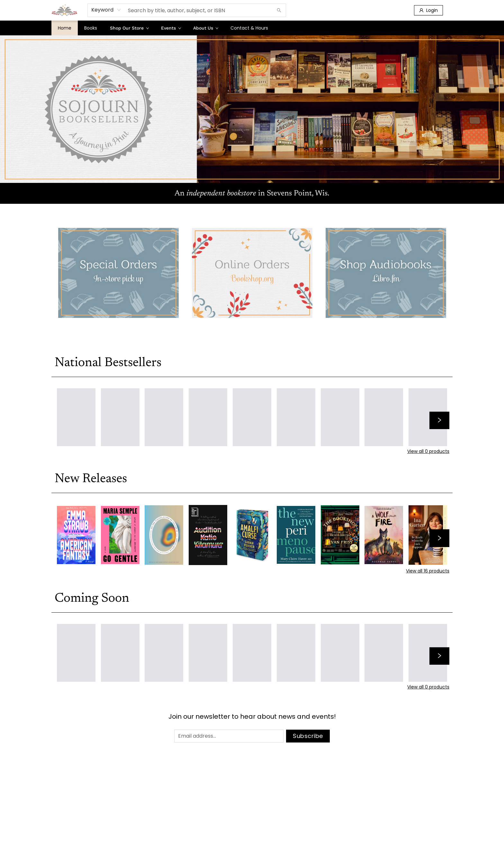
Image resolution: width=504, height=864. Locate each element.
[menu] (252, 28)
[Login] (428, 10)
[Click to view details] (76, 535)
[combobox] (106, 10)
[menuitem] (65, 28)
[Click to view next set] (439, 420)
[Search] (279, 10)
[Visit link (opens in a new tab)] (118, 273)
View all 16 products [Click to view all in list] (428, 571)
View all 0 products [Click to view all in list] (428, 451)
